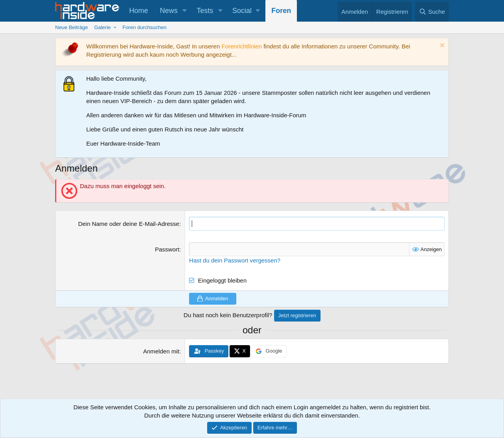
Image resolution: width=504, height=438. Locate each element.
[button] (185, 11)
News (169, 11)
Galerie (102, 27)
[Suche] (432, 12)
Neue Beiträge (71, 27)
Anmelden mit (161, 351)
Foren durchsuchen (145, 27)
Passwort (167, 249)
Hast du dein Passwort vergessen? (235, 260)
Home (139, 11)
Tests (205, 11)
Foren (281, 11)
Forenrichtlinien (242, 46)
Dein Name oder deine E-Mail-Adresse (129, 224)
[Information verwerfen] (441, 46)
